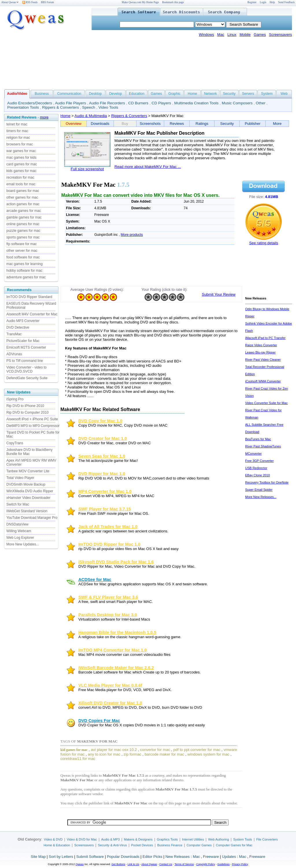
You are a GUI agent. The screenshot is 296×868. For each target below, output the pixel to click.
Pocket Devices (142, 845)
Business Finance (170, 845)
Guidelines (224, 864)
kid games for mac (74, 750)
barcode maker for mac (164, 754)
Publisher (253, 124)
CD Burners (138, 103)
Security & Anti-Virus (112, 845)
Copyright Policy (206, 864)
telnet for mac (17, 124)
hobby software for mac (24, 271)
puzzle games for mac (23, 231)
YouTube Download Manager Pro (32, 518)
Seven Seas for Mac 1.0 (102, 456)
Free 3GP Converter (259, 461)
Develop (116, 94)
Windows (207, 35)
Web (284, 94)
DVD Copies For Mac (99, 721)
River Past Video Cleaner (263, 360)
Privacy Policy (240, 864)
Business (42, 94)
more (44, 117)
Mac (221, 35)
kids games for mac (21, 171)
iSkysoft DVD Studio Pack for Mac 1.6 (116, 562)
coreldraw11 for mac (78, 759)
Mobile (245, 35)
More (277, 124)
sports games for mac (23, 237)
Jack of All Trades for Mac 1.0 (108, 527)
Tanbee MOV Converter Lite (28, 471)
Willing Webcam (19, 531)
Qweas (79, 864)
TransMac (14, 334)
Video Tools (108, 107)
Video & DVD (53, 839)
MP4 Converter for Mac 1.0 (105, 491)
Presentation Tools (23, 107)
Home (193, 94)
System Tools (243, 839)
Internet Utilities (193, 839)
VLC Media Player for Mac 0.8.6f (110, 685)
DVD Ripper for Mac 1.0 (102, 474)
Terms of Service (184, 864)
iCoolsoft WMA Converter (263, 381)
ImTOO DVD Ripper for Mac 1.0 (109, 544)
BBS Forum (48, 2)
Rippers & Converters (61, 107)
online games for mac (23, 224)
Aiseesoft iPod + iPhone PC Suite (32, 419)
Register (252, 2)
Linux (232, 35)
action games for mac (23, 204)
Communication (69, 94)
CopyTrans (15, 443)
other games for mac (22, 197)
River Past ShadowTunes (263, 446)
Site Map (38, 857)
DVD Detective (18, 327)
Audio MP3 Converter (23, 321)
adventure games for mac (26, 277)
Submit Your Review (219, 294)
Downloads (100, 124)
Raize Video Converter (261, 345)
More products (132, 235)
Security (229, 94)
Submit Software (90, 857)
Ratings (202, 124)
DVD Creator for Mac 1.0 (103, 438)
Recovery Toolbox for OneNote (267, 482)
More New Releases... (261, 497)
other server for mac (22, 251)
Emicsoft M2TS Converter (26, 347)
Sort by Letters (61, 857)
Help (272, 2)
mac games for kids (21, 158)
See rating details (264, 243)
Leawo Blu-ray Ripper (260, 352)
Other (261, 103)
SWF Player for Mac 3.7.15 (105, 509)
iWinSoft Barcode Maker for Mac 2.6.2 (116, 668)
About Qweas (10, 2)
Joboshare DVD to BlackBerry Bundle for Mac (29, 452)
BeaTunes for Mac (258, 439)
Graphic (174, 94)
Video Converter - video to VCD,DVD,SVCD (26, 369)
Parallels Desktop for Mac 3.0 (108, 615)
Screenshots (150, 124)
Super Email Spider (259, 490)
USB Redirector (256, 468)
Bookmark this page (173, 2)
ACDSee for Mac (95, 580)
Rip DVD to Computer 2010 (27, 412)
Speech (89, 107)
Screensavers (281, 35)
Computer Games (199, 845)
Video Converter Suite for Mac (266, 403)
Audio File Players (70, 103)
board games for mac (23, 191)
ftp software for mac (22, 244)
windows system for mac (208, 754)
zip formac (133, 754)
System (267, 94)
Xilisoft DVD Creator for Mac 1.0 (110, 703)
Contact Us (166, 864)
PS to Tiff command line (25, 361)
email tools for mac (21, 184)
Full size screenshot (87, 169)
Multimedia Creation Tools (196, 103)
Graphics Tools (167, 839)
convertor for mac (155, 750)
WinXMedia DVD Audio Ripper (30, 491)
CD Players (161, 103)
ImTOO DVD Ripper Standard (29, 297)
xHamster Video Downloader (28, 498)
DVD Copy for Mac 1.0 (100, 421)
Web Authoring (219, 839)
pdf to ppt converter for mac (197, 750)
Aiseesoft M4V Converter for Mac (32, 314)
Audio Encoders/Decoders (30, 103)
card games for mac (22, 164)
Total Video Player (20, 478)
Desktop (95, 94)
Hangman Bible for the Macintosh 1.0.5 (117, 632)
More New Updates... (23, 544)
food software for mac (23, 257)
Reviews (177, 124)
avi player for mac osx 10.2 (114, 750)
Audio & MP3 (110, 839)
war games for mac (21, 151)
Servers (248, 94)
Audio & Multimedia (91, 116)
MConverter (253, 454)
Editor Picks (152, 857)
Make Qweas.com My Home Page (140, 2)
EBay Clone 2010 (258, 475)
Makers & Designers (138, 839)
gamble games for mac (24, 217)
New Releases (177, 857)
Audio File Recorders (107, 103)
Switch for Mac (18, 504)
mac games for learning (24, 264)
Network (210, 94)
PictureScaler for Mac (23, 341)
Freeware (211, 857)
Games (260, 35)
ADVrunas (14, 354)
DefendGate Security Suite (27, 378)
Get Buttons (119, 864)
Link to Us (133, 864)
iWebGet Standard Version (27, 511)
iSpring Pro (15, 399)
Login (263, 2)
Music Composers (237, 103)
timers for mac (17, 131)
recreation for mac (20, 177)
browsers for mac (20, 144)
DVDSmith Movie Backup (26, 484)
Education (137, 94)
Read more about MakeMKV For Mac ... (148, 167)
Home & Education (57, 845)
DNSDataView (17, 524)
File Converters (267, 839)
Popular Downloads (123, 857)
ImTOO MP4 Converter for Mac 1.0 (113, 650)
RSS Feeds (30, 2)
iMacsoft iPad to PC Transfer (265, 338)
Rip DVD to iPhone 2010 (25, 406)
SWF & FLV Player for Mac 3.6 (108, 597)
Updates (229, 857)
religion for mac (18, 138)
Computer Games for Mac (234, 845)
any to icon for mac (104, 754)
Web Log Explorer (20, 538)
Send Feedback (287, 2)
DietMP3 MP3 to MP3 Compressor (33, 426)
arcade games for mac (24, 211)
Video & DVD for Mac (82, 839)
